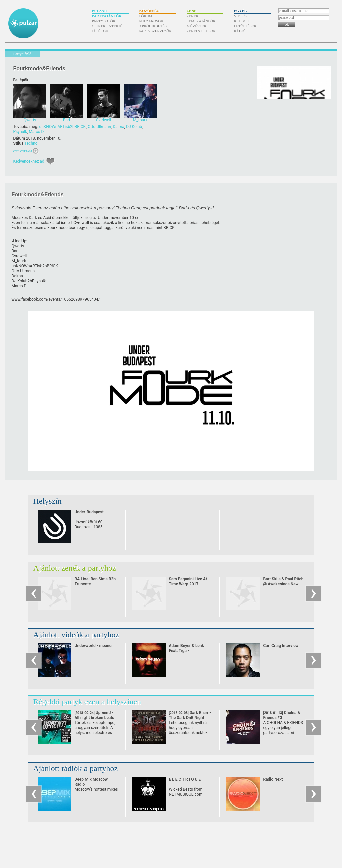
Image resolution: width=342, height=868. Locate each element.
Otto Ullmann (99, 127)
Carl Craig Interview (281, 646)
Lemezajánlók (201, 21)
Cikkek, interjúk (109, 26)
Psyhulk (20, 132)
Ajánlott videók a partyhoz (76, 635)
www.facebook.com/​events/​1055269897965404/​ (56, 299)
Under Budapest (89, 512)
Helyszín (48, 501)
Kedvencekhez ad (29, 161)
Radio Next (273, 779)
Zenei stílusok (201, 31)
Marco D (37, 132)
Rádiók (241, 31)
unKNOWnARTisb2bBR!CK (63, 127)
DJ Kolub (134, 127)
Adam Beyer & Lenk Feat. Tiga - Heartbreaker (187, 651)
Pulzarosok (151, 21)
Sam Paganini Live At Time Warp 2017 (188, 581)
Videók (241, 16)
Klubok (242, 21)
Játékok (100, 31)
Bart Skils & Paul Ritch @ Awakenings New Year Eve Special (283, 584)
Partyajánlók (107, 16)
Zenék (193, 16)
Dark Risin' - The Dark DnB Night (190, 718)
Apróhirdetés (153, 26)
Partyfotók (104, 21)
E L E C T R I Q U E (185, 779)
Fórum (146, 16)
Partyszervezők (156, 31)
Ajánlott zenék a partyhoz (75, 568)
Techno (31, 143)
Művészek (197, 26)
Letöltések (245, 26)
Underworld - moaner (94, 646)
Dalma (118, 127)
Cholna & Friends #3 (282, 718)
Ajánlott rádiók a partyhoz (76, 768)
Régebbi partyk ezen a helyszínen (87, 702)
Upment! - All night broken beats (95, 718)
